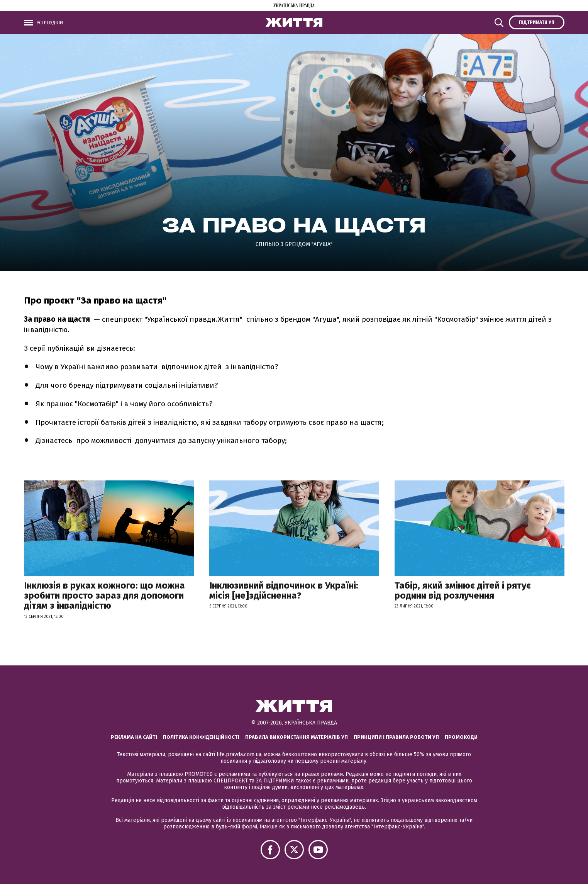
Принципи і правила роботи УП (396, 737)
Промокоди (461, 737)
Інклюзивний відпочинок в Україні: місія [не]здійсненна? (284, 590)
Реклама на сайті (134, 737)
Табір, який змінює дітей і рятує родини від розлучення (463, 590)
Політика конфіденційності (201, 737)
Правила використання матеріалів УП (297, 737)
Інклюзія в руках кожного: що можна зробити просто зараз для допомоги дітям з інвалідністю (104, 596)
